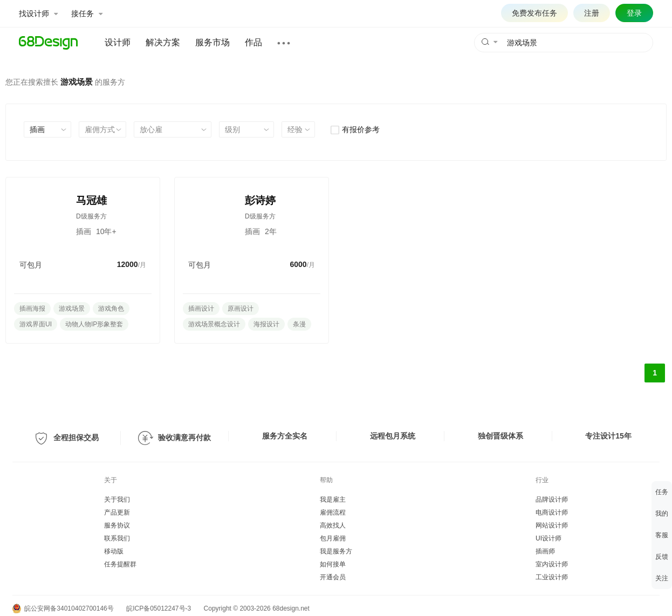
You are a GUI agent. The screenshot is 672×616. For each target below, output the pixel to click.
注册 (592, 13)
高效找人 (333, 525)
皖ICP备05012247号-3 (159, 608)
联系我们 (117, 538)
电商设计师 (552, 512)
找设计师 (38, 13)
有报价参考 (355, 129)
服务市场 (212, 42)
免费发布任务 (534, 13)
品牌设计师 (552, 499)
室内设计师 (552, 564)
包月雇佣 (333, 538)
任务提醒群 (120, 564)
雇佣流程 (333, 512)
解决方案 (163, 42)
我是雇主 (333, 499)
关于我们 (117, 499)
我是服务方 (336, 551)
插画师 (545, 551)
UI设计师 (548, 538)
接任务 (87, 13)
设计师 (118, 42)
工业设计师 (552, 577)
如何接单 (333, 564)
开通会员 (333, 577)
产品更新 (117, 512)
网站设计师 (552, 525)
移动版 (114, 551)
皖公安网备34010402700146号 (63, 608)
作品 (253, 42)
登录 (634, 13)
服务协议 (117, 525)
